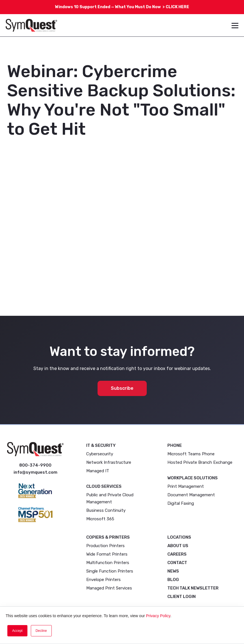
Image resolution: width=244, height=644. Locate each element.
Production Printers (105, 546)
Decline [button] (41, 631)
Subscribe (122, 388)
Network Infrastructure (109, 462)
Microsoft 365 (100, 519)
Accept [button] (17, 631)
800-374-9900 (35, 465)
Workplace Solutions (193, 478)
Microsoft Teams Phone (191, 454)
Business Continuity (106, 510)
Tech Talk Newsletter (193, 588)
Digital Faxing (181, 503)
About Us (178, 546)
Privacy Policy (158, 616)
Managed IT (98, 471)
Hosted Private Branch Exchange (200, 462)
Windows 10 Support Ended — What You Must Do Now (110, 7)
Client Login (182, 597)
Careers (177, 554)
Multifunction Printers (108, 563)
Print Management (186, 486)
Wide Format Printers (107, 554)
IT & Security (101, 445)
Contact (177, 563)
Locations (179, 537)
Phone (175, 445)
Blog (173, 580)
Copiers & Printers (108, 537)
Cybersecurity (100, 454)
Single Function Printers (110, 571)
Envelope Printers (103, 580)
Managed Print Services (109, 588)
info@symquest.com (35, 472)
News (173, 571)
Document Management (191, 495)
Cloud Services (104, 486)
